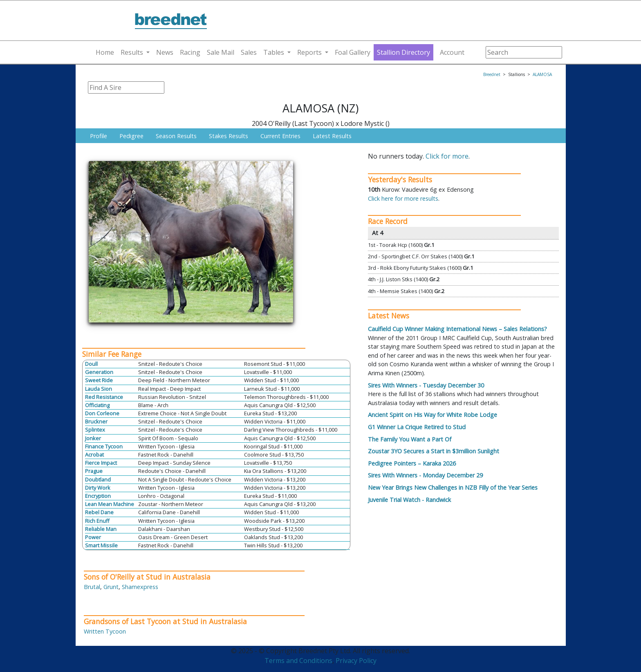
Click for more (447, 156)
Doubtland (98, 479)
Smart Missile (101, 545)
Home (105, 52)
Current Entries (280, 136)
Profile (99, 136)
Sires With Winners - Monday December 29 (425, 475)
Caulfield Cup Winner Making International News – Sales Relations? (457, 329)
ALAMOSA (542, 74)
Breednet (492, 74)
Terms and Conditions (298, 661)
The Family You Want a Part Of (410, 439)
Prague (94, 471)
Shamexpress (140, 587)
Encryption (98, 496)
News (165, 52)
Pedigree (131, 136)
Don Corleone (102, 413)
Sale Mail (221, 52)
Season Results (176, 136)
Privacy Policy (356, 661)
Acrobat (94, 455)
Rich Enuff (97, 521)
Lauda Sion (99, 389)
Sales (249, 52)
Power (93, 537)
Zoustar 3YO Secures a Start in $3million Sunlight (434, 451)
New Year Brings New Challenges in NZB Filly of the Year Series (453, 487)
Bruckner (96, 421)
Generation (99, 372)
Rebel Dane (99, 512)
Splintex (95, 430)
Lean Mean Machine (110, 504)
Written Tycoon (105, 631)
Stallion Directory (403, 52)
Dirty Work (98, 488)
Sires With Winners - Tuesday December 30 (426, 385)
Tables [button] (274, 52)
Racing (190, 52)
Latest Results (332, 136)
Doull (91, 364)
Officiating (97, 405)
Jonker (93, 438)
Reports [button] (309, 52)
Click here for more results (403, 198)
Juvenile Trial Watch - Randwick (409, 500)
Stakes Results (229, 136)
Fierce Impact (101, 463)
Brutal (92, 587)
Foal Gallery (353, 52)
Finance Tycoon (104, 446)
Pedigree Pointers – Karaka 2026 (412, 463)
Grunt (111, 587)
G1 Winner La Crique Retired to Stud (417, 427)
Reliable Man (101, 529)
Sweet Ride (99, 380)
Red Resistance (104, 397)
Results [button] (132, 52)
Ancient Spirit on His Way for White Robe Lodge (433, 415)
